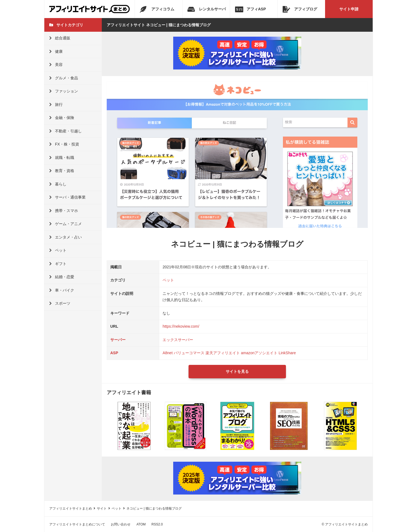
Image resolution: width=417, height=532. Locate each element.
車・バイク (62, 290)
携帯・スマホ (64, 211)
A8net (168, 353)
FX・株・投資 (64, 144)
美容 (56, 65)
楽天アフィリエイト (223, 353)
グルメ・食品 (64, 78)
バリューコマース (189, 353)
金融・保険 (62, 118)
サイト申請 (349, 9)
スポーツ (60, 303)
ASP (114, 353)
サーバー (118, 340)
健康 (56, 51)
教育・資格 (62, 171)
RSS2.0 (157, 524)
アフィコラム (157, 9)
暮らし (58, 184)
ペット (58, 250)
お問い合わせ (121, 524)
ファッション (64, 91)
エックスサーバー (178, 340)
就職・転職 (62, 158)
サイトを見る (237, 371)
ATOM (141, 524)
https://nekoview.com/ (181, 326)
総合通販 (60, 38)
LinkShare (287, 353)
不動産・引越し (66, 131)
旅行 (56, 104)
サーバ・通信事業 (67, 197)
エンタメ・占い (66, 237)
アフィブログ (300, 9)
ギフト (58, 264)
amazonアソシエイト (259, 353)
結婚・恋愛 (62, 277)
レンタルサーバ (207, 9)
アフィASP (251, 9)
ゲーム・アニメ (66, 224)
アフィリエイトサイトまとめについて (77, 524)
